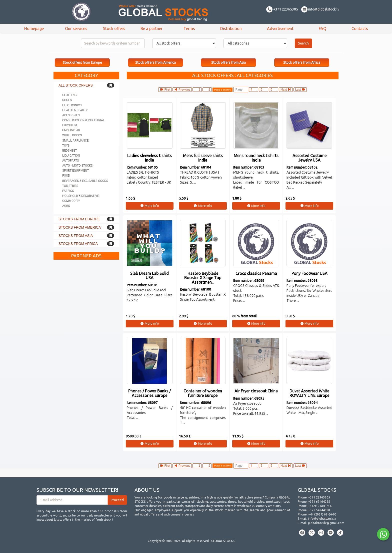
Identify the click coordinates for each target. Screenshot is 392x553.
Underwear (71, 130)
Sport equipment (75, 171)
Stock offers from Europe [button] (82, 63)
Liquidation (71, 156)
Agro (66, 206)
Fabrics (68, 191)
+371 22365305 (282, 9)
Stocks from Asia (76, 236)
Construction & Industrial (83, 120)
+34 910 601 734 (320, 506)
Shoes (67, 100)
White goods (72, 135)
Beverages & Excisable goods (85, 181)
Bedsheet (70, 151)
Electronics (72, 105)
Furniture (70, 125)
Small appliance (75, 141)
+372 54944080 (319, 510)
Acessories (71, 115)
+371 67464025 (319, 502)
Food (66, 176)
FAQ (322, 29)
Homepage (34, 29)
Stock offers (114, 29)
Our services (76, 29)
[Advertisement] (86, 337)
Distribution (231, 29)
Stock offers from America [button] (155, 63)
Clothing (69, 95)
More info (150, 206)
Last (300, 90)
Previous (182, 90)
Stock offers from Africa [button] (302, 63)
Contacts (360, 29)
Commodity (71, 201)
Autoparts (70, 161)
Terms (189, 29)
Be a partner (151, 29)
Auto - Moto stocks (77, 166)
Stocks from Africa (78, 244)
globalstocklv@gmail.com (326, 523)
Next (286, 90)
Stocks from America (80, 227)
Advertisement (280, 29)
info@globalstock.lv (320, 9)
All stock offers (76, 85)
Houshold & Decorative (80, 196)
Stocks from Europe (79, 219)
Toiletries (70, 186)
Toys (66, 146)
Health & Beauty (75, 110)
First (165, 90)
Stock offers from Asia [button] (228, 63)
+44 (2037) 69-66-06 (322, 514)
